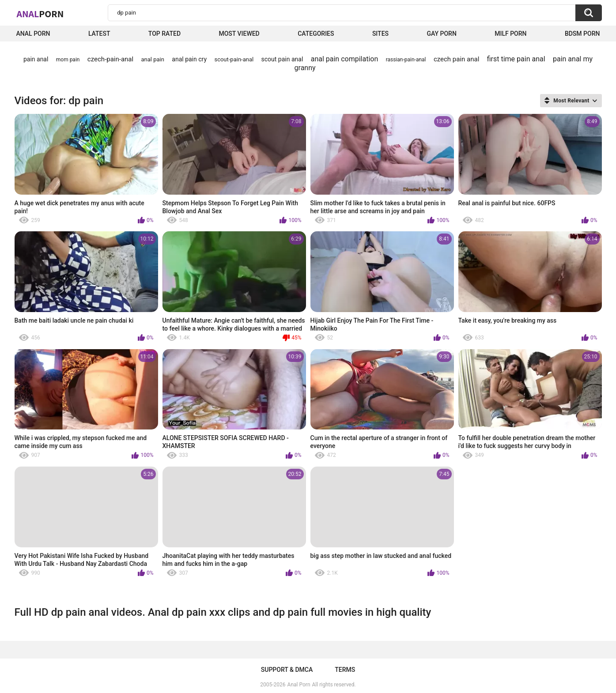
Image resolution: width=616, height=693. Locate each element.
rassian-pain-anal (406, 60)
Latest (99, 34)
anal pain (153, 59)
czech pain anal (456, 59)
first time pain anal (516, 59)
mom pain (68, 60)
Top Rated (164, 34)
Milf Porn (510, 34)
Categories (316, 34)
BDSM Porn (582, 34)
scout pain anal (282, 59)
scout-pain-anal (234, 59)
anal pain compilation (345, 59)
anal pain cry (189, 59)
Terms (345, 670)
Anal (40, 14)
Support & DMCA (287, 670)
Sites (380, 34)
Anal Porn (33, 34)
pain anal (36, 59)
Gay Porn (441, 34)
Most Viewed (239, 34)
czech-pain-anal (110, 59)
